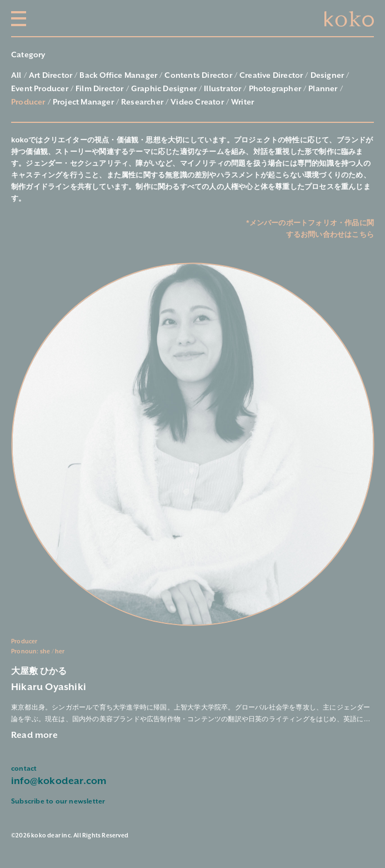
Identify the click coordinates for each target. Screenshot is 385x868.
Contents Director (198, 76)
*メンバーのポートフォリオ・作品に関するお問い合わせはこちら (310, 229)
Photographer (275, 89)
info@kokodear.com (59, 781)
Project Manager (83, 102)
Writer (242, 102)
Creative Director (271, 76)
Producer (28, 102)
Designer (327, 76)
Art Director (51, 76)
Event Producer (40, 89)
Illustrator (222, 89)
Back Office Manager (118, 76)
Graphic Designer (164, 89)
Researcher (142, 102)
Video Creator (197, 102)
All (16, 76)
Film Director (100, 89)
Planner (323, 89)
